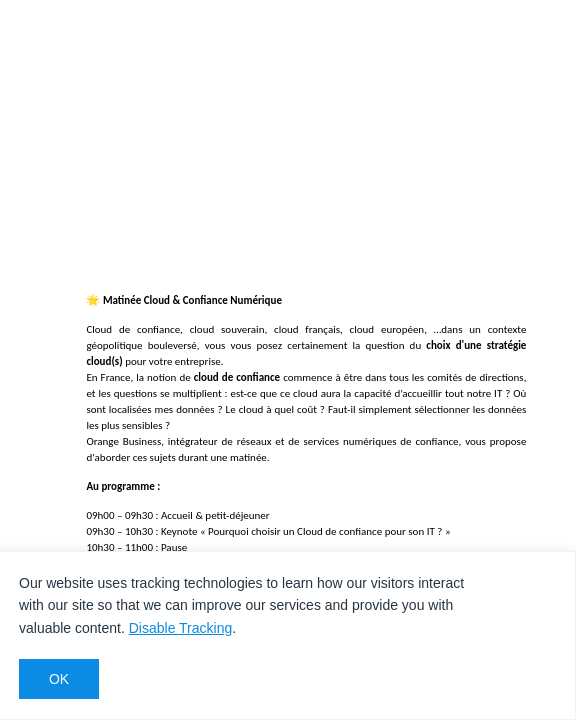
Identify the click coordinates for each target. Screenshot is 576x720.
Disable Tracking (181, 628)
